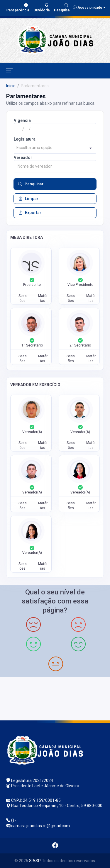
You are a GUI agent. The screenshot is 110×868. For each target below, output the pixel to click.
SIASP (35, 861)
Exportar (30, 213)
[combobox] (55, 148)
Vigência (22, 120)
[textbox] (55, 148)
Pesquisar (31, 184)
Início (11, 86)
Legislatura (25, 139)
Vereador (23, 157)
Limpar (28, 199)
